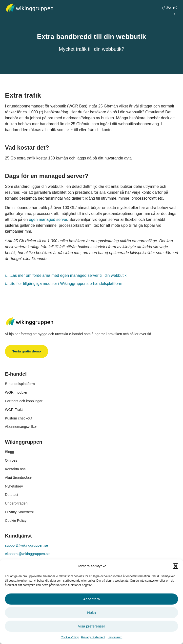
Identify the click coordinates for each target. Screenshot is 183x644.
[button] (176, 566)
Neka (91, 613)
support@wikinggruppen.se (27, 545)
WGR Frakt (14, 410)
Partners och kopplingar (24, 401)
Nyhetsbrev (14, 486)
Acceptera (92, 599)
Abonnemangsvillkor (21, 427)
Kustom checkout (19, 418)
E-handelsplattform (20, 384)
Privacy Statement (93, 637)
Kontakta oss (15, 469)
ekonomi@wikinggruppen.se (27, 554)
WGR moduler (16, 392)
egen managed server (48, 219)
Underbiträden (16, 503)
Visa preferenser (92, 626)
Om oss (11, 460)
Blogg (10, 452)
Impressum (115, 637)
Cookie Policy (70, 637)
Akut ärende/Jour (19, 478)
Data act (12, 495)
